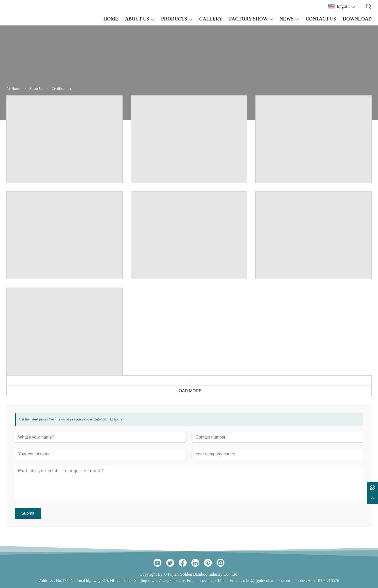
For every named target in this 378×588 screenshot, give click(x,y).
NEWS (287, 19)
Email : (236, 581)
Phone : (301, 581)
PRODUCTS (174, 19)
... (189, 380)
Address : (47, 581)
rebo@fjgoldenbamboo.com (266, 581)
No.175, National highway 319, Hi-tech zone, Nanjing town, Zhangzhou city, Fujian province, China (141, 581)
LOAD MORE (189, 391)
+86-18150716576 (323, 581)
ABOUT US (137, 19)
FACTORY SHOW (248, 19)
